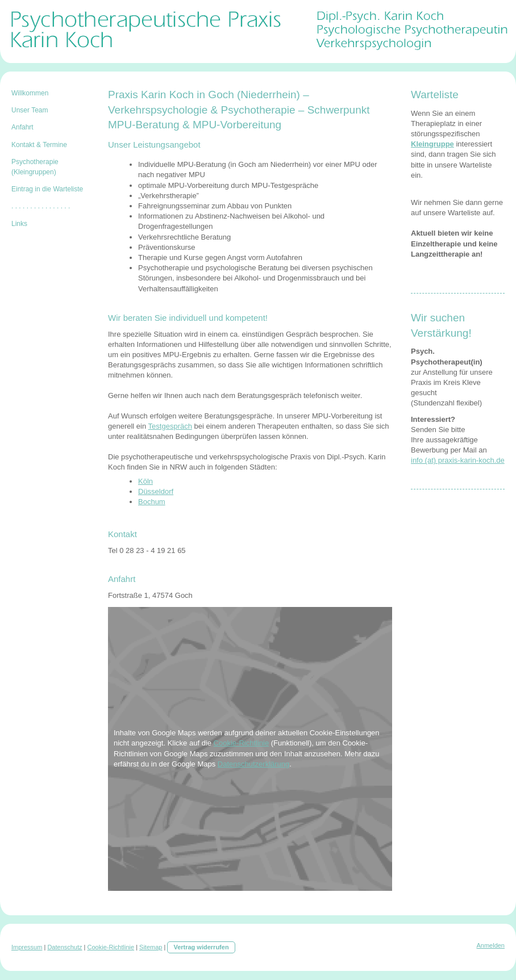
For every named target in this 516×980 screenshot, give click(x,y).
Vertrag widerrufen (201, 947)
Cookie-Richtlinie (242, 743)
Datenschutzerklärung (253, 764)
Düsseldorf (156, 491)
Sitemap (151, 947)
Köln (145, 481)
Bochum (152, 502)
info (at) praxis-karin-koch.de (458, 460)
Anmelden (490, 945)
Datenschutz (64, 947)
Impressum (27, 947)
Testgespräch (170, 426)
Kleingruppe (432, 144)
